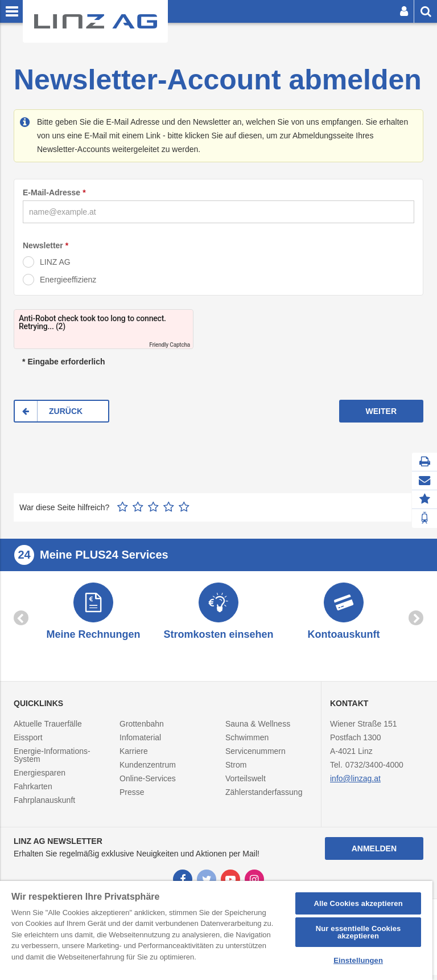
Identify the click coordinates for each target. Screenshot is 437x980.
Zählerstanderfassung (264, 798)
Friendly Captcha (170, 345)
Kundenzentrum (148, 770)
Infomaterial (140, 743)
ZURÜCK (66, 411)
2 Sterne (138, 507)
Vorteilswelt (246, 784)
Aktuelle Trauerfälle (48, 729)
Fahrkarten (33, 792)
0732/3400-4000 (374, 770)
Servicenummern (255, 757)
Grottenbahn (142, 729)
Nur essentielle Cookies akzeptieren (358, 932)
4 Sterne (169, 507)
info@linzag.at (355, 784)
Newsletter (43, 245)
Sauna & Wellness (258, 729)
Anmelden (374, 854)
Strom (236, 770)
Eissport (28, 743)
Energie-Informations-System (52, 761)
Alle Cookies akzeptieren (358, 903)
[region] (216, 930)
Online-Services (148, 784)
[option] (93, 615)
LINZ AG (55, 262)
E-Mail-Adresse (51, 192)
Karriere (134, 757)
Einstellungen (358, 960)
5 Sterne (184, 507)
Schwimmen (247, 743)
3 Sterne (153, 507)
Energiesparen (40, 778)
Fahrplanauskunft (44, 806)
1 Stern (123, 507)
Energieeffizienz (68, 280)
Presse (132, 798)
